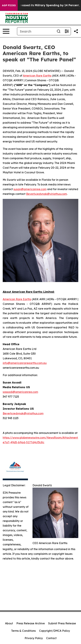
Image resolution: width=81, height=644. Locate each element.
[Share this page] (76, 31)
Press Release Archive (31, 623)
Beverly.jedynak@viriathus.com (46, 194)
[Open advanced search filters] (67, 31)
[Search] (36, 31)
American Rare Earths (37, 76)
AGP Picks (9, 5)
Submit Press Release (62, 623)
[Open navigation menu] (6, 31)
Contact (51, 638)
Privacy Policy (34, 638)
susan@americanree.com (30, 189)
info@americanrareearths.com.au (25, 363)
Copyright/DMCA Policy (54, 631)
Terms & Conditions (23, 631)
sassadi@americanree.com (20, 392)
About (9, 623)
